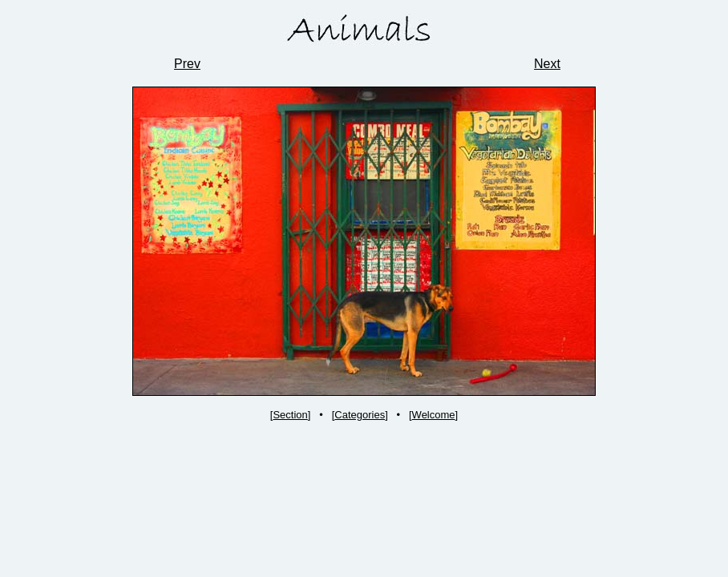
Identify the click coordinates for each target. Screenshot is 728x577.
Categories (360, 415)
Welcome (434, 415)
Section (290, 415)
